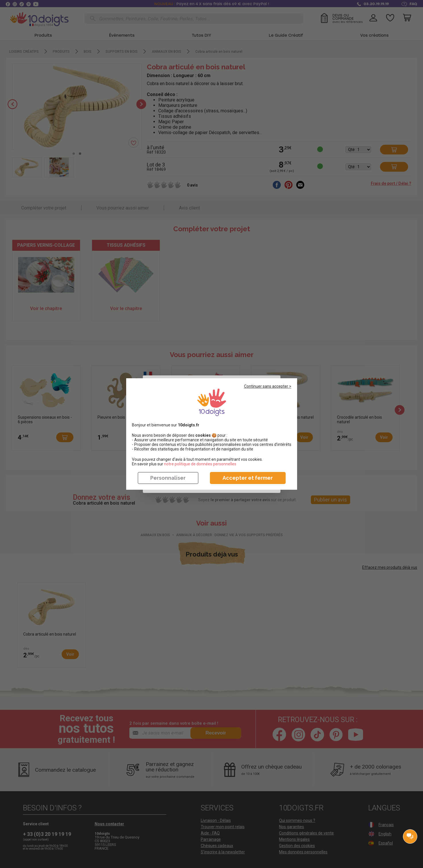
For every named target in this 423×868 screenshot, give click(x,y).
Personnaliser (168, 478)
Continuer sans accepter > (268, 386)
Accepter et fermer (248, 478)
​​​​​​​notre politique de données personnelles (200, 464)
